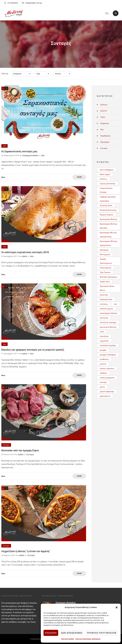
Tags (38, 74)
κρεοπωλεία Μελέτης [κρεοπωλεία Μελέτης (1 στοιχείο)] (108, 327)
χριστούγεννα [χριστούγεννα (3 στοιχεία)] (105, 396)
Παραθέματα (105, 136)
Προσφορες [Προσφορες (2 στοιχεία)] (104, 250)
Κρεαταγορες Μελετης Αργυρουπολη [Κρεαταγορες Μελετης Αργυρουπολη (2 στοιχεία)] (109, 243)
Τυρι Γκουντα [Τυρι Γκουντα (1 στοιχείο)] (105, 272)
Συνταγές (104, 148)
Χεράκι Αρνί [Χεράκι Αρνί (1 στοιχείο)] (105, 282)
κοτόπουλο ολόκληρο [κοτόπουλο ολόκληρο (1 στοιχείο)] (108, 322)
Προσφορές (105, 142)
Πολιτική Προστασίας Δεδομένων (88, 639)
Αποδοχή (51, 633)
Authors (58, 74)
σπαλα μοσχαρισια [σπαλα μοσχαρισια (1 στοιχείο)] (107, 378)
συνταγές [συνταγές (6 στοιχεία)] (103, 382)
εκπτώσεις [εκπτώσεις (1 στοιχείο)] (104, 304)
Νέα (102, 130)
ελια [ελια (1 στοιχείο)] (115, 304)
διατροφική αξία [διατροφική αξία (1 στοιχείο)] (106, 299)
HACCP (104, 111)
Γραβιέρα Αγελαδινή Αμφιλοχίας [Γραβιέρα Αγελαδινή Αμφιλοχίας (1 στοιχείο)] (108, 199)
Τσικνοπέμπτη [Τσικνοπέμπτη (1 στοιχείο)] (105, 268)
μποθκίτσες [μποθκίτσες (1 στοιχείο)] (104, 359)
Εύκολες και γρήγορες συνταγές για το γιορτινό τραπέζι (33, 350)
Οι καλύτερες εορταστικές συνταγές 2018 (25, 252)
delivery (104, 105)
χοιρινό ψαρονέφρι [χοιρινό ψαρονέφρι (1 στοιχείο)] (107, 391)
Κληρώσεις (105, 123)
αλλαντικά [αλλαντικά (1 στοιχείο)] (104, 295)
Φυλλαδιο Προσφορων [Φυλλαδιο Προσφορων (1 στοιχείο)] (109, 277)
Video (103, 117)
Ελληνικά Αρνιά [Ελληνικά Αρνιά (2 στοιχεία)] (106, 205)
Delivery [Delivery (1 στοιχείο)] (104, 179)
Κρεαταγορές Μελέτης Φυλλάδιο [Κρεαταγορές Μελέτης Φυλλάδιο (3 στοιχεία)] (109, 226)
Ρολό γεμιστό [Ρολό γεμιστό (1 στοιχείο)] (105, 254)
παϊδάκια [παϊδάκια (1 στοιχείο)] (103, 373)
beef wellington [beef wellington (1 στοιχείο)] (107, 170)
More (3, 177)
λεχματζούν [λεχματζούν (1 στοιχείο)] (104, 341)
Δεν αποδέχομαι (72, 633)
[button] (117, 607)
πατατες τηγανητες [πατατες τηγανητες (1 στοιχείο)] (107, 368)
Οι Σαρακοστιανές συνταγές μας (19, 151)
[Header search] (116, 13)
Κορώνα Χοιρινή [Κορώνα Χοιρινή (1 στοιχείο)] (106, 215)
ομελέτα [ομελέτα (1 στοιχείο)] (103, 364)
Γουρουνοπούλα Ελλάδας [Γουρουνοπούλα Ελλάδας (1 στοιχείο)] (106, 190)
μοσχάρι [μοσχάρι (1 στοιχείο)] (103, 350)
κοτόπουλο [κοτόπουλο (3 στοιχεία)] (104, 318)
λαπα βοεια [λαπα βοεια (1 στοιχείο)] (104, 336)
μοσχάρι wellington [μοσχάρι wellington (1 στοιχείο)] (108, 355)
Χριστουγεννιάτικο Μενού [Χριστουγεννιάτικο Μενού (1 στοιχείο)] (107, 288)
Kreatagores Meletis (30, 155)
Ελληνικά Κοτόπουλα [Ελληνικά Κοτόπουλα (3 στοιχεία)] (108, 210)
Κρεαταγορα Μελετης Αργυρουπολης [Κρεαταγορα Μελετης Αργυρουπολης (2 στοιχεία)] (108, 235)
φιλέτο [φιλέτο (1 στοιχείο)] (102, 387)
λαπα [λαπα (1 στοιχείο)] (102, 332)
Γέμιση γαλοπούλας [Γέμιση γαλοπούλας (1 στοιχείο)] (108, 184)
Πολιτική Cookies (67, 639)
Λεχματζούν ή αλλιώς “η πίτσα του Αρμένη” (26, 551)
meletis (24, 256)
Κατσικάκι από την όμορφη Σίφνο (20, 450)
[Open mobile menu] (108, 13)
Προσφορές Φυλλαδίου (66, 603)
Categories (17, 74)
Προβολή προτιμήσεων (102, 633)
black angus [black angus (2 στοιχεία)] (105, 174)
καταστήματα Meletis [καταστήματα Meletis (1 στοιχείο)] (109, 313)
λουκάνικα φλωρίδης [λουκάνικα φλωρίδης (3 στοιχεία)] (108, 345)
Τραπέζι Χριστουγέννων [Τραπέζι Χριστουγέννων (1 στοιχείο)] (106, 261)
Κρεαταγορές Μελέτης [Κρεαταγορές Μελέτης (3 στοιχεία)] (109, 219)
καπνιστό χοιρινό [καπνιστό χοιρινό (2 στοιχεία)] (106, 309)
